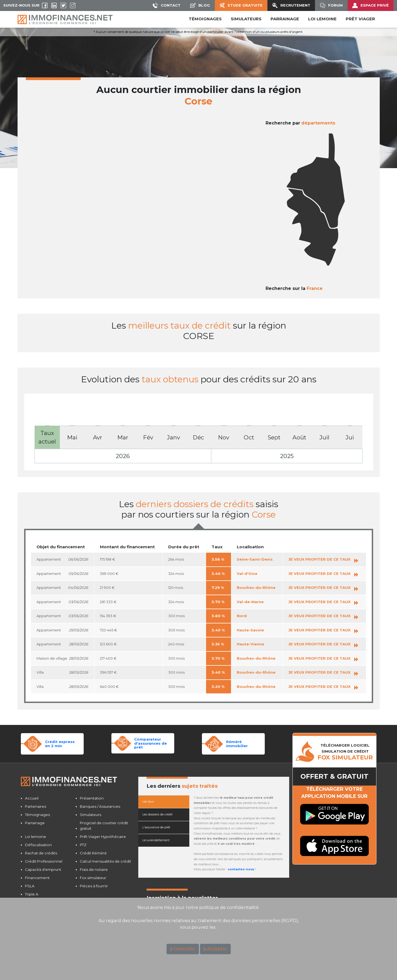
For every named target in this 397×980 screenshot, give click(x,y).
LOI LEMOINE (322, 19)
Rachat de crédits (41, 853)
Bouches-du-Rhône (256, 588)
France (315, 288)
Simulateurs (91, 815)
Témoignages (205, 19)
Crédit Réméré (93, 853)
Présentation (92, 798)
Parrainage (35, 823)
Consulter (184, 949)
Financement (37, 878)
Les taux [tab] (148, 802)
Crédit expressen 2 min (60, 744)
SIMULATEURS (246, 19)
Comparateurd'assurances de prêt (150, 743)
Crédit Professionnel (44, 861)
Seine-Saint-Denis (255, 559)
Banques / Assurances (100, 806)
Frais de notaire (94, 869)
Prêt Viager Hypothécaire (103, 837)
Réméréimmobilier (237, 744)
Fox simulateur (93, 878)
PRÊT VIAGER (360, 19)
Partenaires (36, 806)
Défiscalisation (38, 845)
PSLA (30, 886)
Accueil (32, 798)
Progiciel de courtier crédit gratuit (104, 826)
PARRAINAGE (285, 19)
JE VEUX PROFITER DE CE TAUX (323, 559)
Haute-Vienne (250, 644)
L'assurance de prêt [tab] (156, 827)
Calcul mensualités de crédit (105, 861)
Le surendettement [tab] (156, 840)
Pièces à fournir (94, 886)
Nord (242, 616)
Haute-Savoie (250, 630)
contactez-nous (241, 869)
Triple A (32, 894)
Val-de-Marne (250, 602)
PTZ (83, 845)
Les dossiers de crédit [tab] (157, 814)
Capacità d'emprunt (43, 869)
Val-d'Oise (247, 574)
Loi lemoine (36, 837)
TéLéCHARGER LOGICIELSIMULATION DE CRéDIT (345, 752)
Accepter (217, 949)
